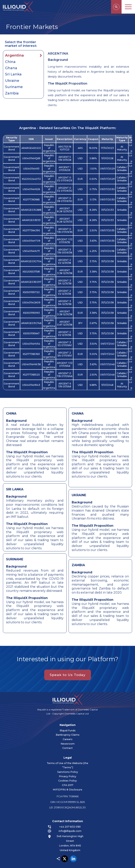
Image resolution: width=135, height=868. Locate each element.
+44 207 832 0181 (76, 827)
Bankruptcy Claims (61, 735)
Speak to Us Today (68, 681)
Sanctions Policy (74, 772)
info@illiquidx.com (76, 831)
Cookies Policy (74, 781)
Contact (61, 748)
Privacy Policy (74, 776)
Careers (61, 739)
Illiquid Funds (61, 730)
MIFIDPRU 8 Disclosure (74, 790)
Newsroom (61, 744)
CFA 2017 (74, 785)
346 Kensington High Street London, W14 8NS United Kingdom (76, 843)
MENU (128, 7)
